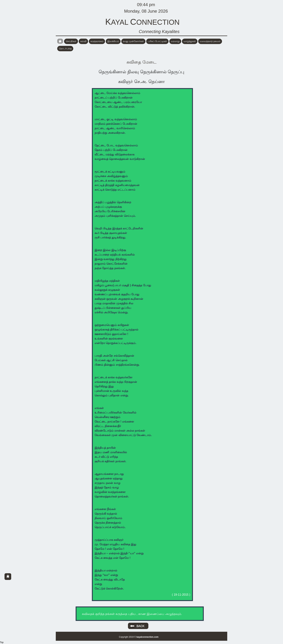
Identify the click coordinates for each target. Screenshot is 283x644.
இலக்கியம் (113, 41)
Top (2, 642)
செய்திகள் (71, 41)
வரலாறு (175, 41)
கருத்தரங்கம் (97, 41)
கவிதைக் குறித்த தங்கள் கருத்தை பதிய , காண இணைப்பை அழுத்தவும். (132, 614)
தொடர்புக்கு (65, 48)
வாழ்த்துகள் (190, 41)
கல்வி (83, 41)
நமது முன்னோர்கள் (133, 41)
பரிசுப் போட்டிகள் (157, 41)
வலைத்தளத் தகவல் (210, 41)
